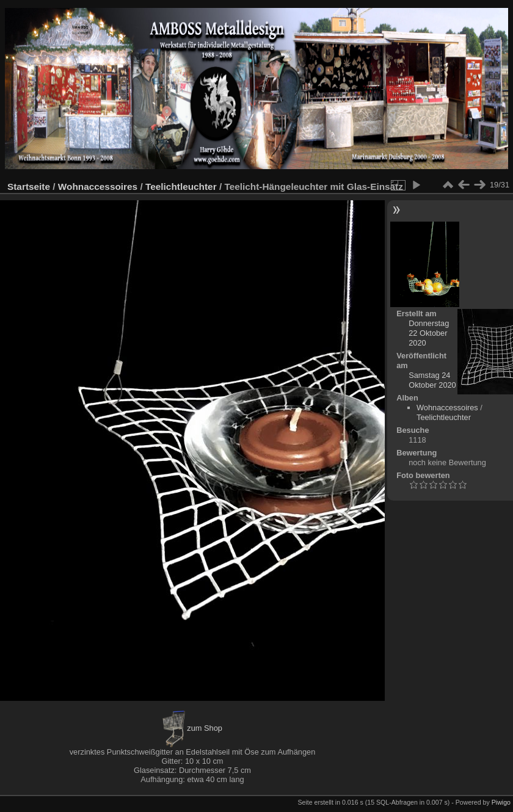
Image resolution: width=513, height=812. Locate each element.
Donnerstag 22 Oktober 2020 (429, 333)
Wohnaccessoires (98, 187)
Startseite (29, 187)
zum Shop (192, 728)
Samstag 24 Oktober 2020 (432, 380)
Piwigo (501, 802)
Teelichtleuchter (181, 187)
